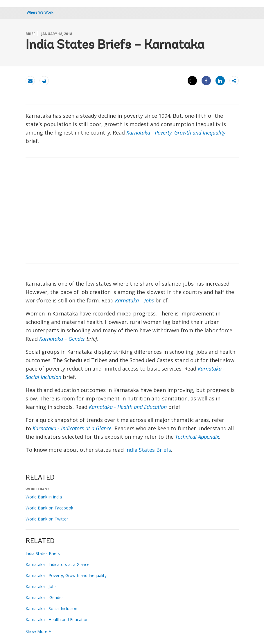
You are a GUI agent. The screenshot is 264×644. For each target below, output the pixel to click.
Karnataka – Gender (62, 339)
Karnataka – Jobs (134, 300)
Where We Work (40, 12)
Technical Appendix (197, 437)
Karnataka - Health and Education (128, 407)
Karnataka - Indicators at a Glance (72, 428)
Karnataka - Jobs (41, 586)
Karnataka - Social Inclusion (51, 608)
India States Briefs (148, 450)
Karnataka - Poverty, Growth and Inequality (176, 133)
